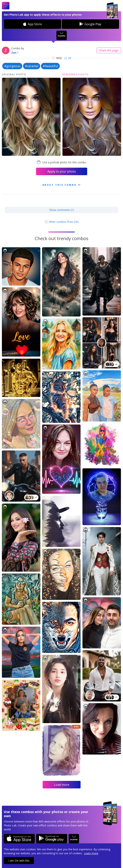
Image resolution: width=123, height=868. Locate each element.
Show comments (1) (62, 210)
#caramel (32, 66)
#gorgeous (12, 66)
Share (109, 50)
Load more (62, 785)
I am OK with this (19, 861)
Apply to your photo (62, 171)
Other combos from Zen (62, 222)
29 (68, 58)
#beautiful (50, 66)
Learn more (91, 853)
